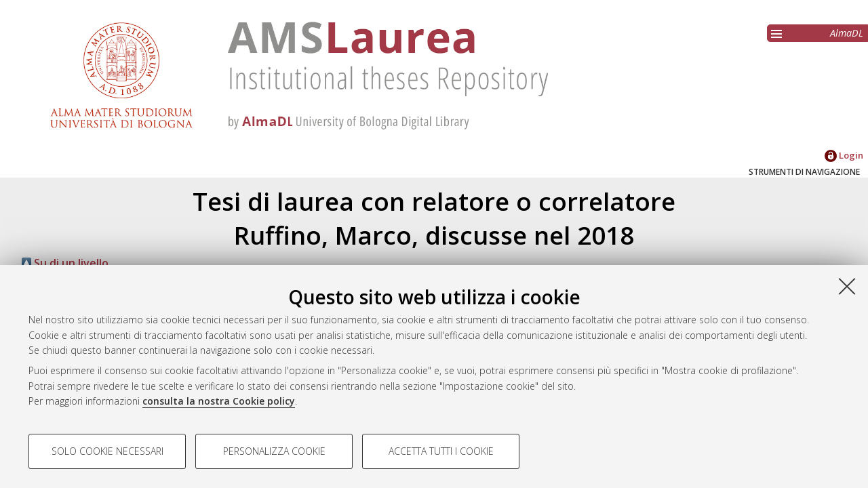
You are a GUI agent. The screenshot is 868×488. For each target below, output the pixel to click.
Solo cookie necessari (107, 451)
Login (844, 155)
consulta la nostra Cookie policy (219, 401)
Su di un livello (65, 263)
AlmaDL (847, 33)
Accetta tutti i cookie (441, 451)
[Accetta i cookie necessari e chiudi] (847, 286)
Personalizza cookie (274, 451)
